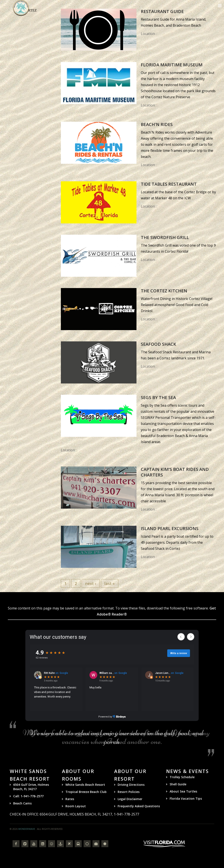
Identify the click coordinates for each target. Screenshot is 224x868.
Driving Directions (131, 785)
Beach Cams (22, 803)
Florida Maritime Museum (172, 65)
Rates (70, 799)
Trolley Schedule (182, 777)
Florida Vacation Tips (186, 798)
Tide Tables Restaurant (169, 184)
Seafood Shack (158, 344)
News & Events (187, 771)
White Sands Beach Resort (85, 785)
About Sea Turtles (183, 791)
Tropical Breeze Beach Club (86, 792)
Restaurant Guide (162, 11)
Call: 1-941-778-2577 (28, 796)
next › (91, 583)
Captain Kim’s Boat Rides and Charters (175, 472)
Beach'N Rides (157, 124)
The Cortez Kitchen (164, 291)
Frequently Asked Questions (139, 806)
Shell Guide (178, 784)
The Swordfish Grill (165, 237)
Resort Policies (129, 792)
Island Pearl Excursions (170, 528)
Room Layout (76, 806)
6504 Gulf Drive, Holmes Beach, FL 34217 (31, 787)
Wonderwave (27, 829)
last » (110, 583)
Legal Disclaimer (130, 799)
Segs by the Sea (158, 397)
